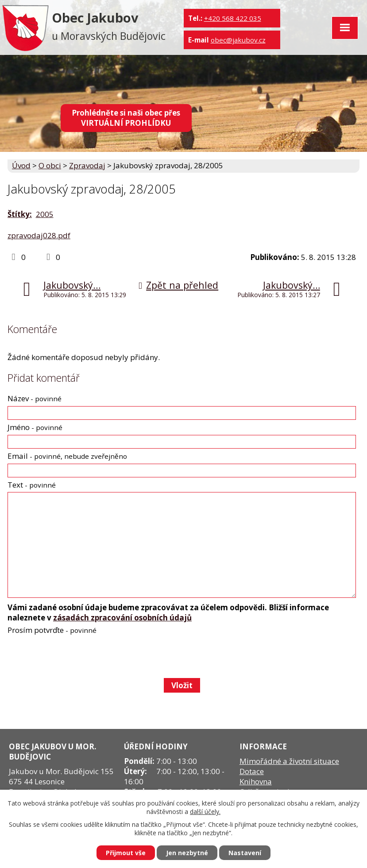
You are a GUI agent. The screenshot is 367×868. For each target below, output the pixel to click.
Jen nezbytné (187, 853)
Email (67, 456)
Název (35, 398)
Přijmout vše (126, 853)
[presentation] (74, 656)
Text (32, 485)
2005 (45, 214)
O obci (50, 165)
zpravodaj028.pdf (39, 235)
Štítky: (20, 214)
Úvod (21, 165)
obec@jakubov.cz (238, 40)
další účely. (205, 812)
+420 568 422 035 (233, 18)
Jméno (35, 427)
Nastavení (245, 853)
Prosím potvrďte (52, 630)
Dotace (252, 771)
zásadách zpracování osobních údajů (122, 618)
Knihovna (256, 781)
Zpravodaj (87, 165)
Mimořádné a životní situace (289, 761)
